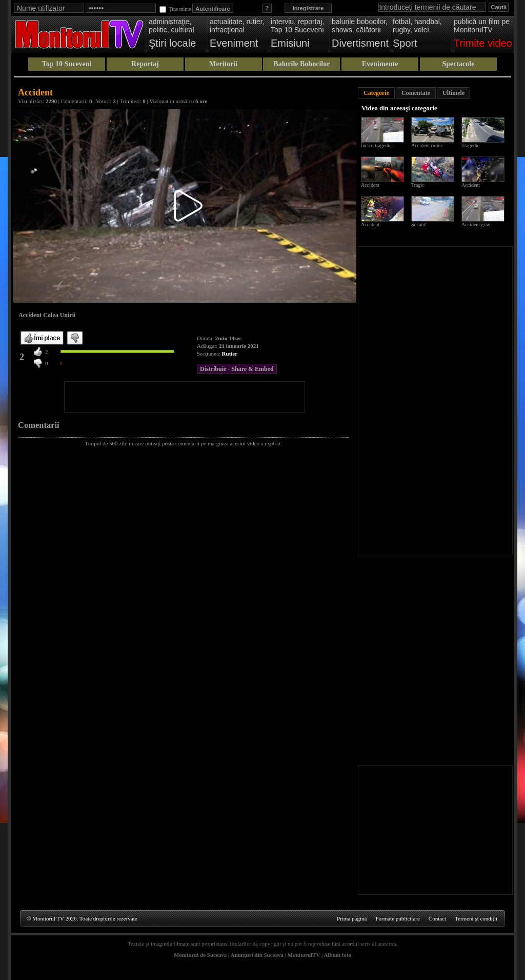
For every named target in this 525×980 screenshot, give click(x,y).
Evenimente (380, 64)
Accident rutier (427, 145)
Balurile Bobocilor (301, 64)
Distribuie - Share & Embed (237, 369)
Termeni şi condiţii (476, 918)
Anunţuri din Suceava (257, 955)
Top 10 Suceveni (67, 64)
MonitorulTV (304, 955)
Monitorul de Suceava (200, 955)
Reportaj (145, 64)
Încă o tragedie (376, 145)
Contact (437, 918)
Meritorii (223, 64)
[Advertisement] (185, 397)
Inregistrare (308, 8)
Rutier (230, 354)
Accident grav (476, 224)
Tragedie (470, 145)
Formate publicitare (397, 918)
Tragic (418, 185)
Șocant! (419, 224)
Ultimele (453, 93)
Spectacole (458, 64)
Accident (370, 185)
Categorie (376, 93)
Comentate (416, 93)
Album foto (338, 955)
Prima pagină (352, 918)
